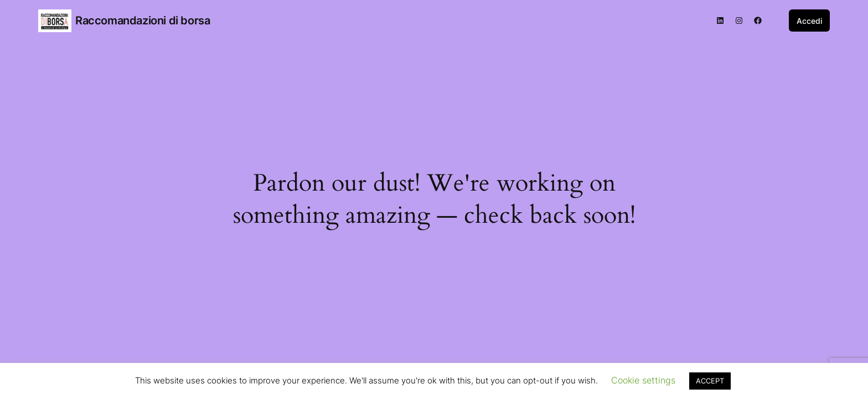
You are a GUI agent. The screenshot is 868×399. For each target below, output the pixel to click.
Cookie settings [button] (643, 380)
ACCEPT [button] (710, 381)
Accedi (809, 21)
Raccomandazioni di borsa (143, 21)
